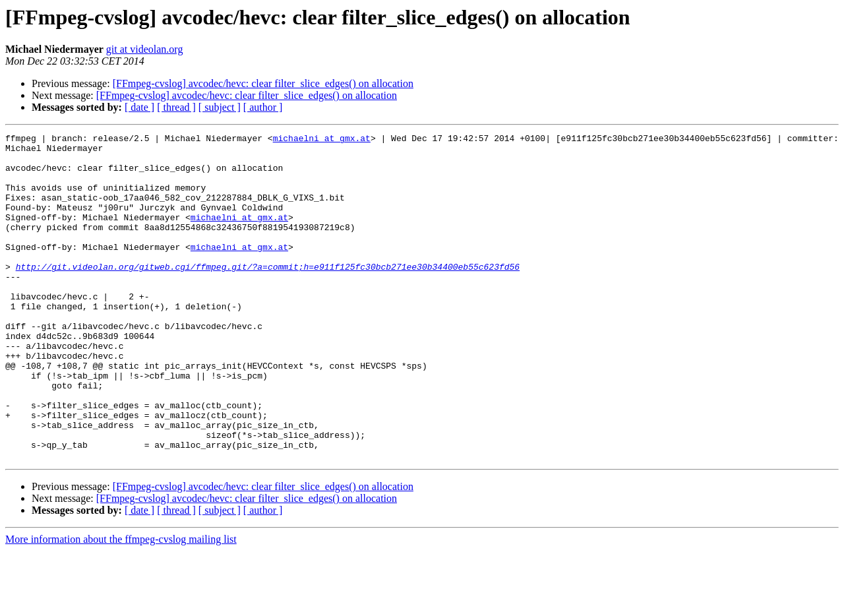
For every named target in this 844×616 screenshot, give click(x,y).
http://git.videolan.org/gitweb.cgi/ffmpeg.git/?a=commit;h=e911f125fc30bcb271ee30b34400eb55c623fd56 (268, 294)
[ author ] (263, 107)
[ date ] (139, 107)
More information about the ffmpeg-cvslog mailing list (121, 604)
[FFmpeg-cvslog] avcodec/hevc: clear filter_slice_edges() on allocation (263, 83)
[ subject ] (220, 107)
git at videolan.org (145, 49)
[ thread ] (176, 107)
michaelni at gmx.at (322, 140)
